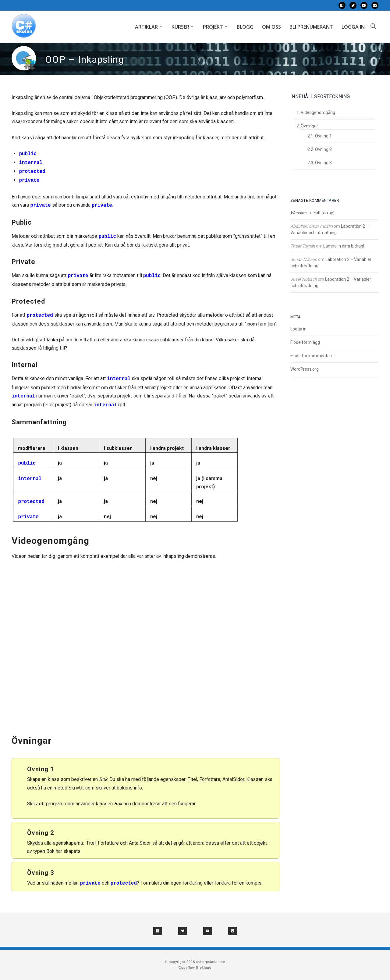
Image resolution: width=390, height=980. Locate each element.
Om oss (271, 27)
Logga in (353, 27)
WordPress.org (305, 369)
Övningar (309, 126)
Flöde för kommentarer (313, 356)
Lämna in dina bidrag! (344, 246)
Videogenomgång (318, 112)
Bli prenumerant (311, 27)
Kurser (180, 27)
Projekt (213, 27)
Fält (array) (324, 213)
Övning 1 (323, 136)
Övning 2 (323, 149)
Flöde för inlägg (305, 342)
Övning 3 (323, 163)
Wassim (298, 213)
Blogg (245, 27)
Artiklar (146, 27)
